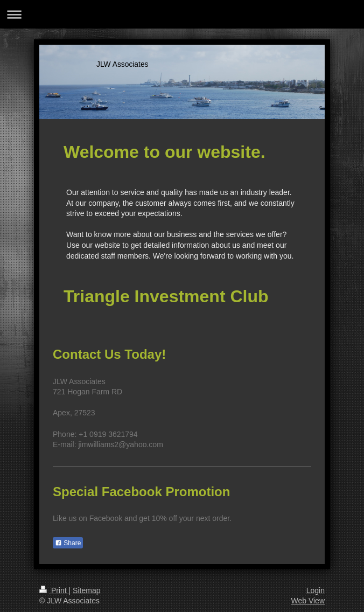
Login (316, 590)
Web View (308, 601)
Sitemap (86, 590)
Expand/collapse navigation (182, 14)
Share (68, 543)
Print (54, 590)
